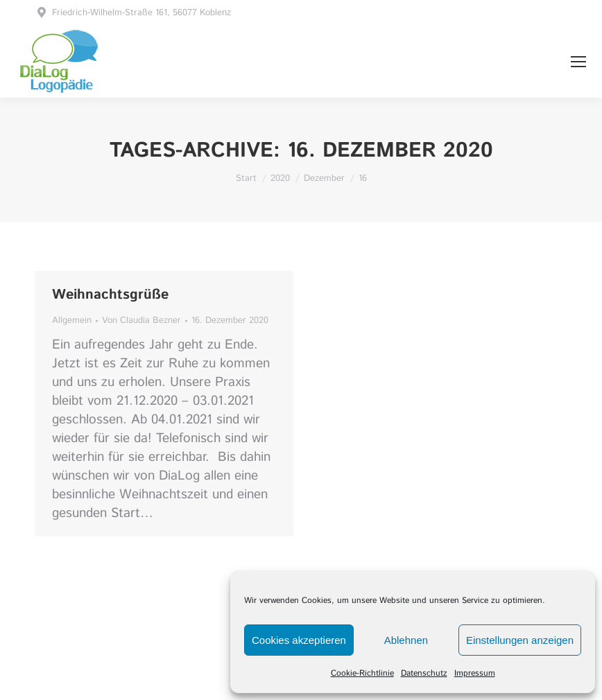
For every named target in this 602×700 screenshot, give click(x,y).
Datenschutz (424, 673)
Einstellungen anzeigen (520, 640)
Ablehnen (406, 640)
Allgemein (72, 321)
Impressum (475, 673)
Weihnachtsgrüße (110, 295)
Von (141, 321)
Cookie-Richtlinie (362, 673)
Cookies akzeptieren (299, 640)
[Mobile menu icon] (578, 62)
